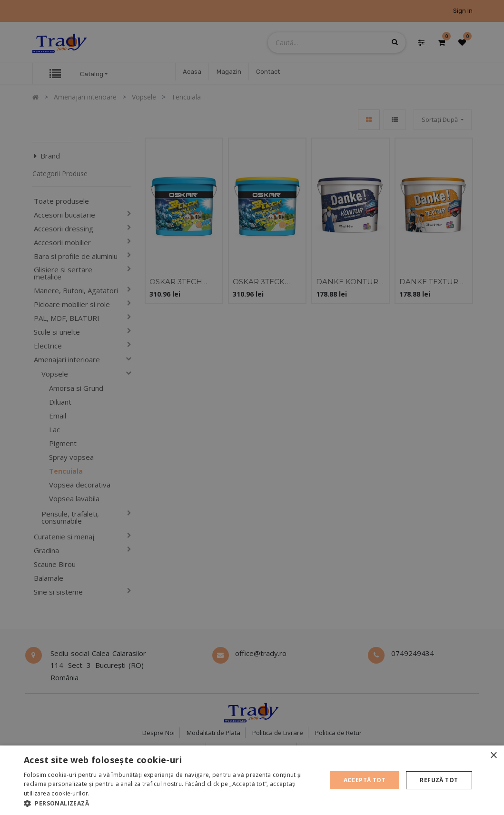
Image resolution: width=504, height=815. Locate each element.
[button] (171, 803)
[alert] (252, 407)
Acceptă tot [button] (365, 780)
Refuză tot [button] (439, 780)
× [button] (493, 756)
